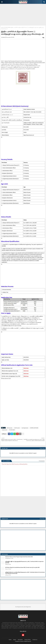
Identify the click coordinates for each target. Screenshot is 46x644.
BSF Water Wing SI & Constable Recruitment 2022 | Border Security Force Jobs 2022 (22, 567)
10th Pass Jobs (9, 428)
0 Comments (42, 461)
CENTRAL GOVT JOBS (34, 428)
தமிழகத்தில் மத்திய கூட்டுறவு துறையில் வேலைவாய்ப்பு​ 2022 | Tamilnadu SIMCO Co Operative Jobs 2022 (24, 562)
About (15, 640)
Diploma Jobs (5, 430)
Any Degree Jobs (25, 428)
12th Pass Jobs (17, 428)
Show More (42, 519)
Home (2, 27)
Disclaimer (20, 640)
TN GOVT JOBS (7, 27)
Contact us (35, 640)
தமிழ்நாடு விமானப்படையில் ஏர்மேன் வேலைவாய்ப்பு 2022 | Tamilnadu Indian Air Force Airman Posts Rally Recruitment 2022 (25, 573)
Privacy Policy (28, 640)
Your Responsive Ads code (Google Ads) (23, 607)
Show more (42, 448)
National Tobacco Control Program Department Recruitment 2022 (19, 557)
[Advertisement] (23, 15)
